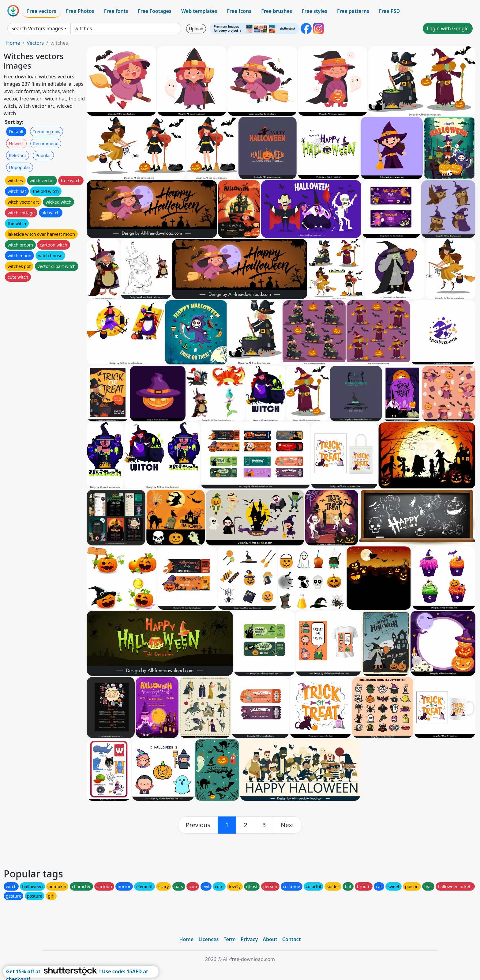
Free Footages (155, 11)
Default (16, 132)
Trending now (47, 132)
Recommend (46, 143)
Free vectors (41, 11)
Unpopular (20, 167)
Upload (196, 29)
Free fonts (116, 11)
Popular (43, 155)
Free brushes (277, 11)
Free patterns (353, 11)
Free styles (315, 11)
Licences (208, 939)
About (270, 939)
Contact (292, 939)
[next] (287, 825)
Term (230, 939)
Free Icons (239, 11)
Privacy (249, 939)
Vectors (35, 43)
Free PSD (389, 11)
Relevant (18, 155)
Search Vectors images (37, 28)
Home (13, 43)
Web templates (199, 11)
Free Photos (80, 11)
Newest (16, 143)
